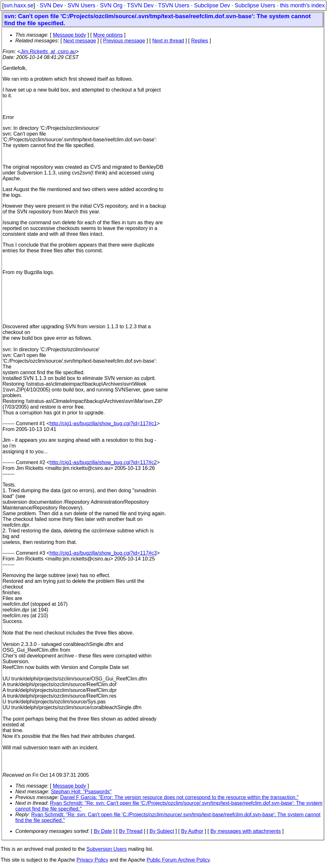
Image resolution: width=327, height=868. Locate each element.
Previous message (124, 41)
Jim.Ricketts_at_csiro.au (48, 52)
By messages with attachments (246, 831)
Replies (200, 41)
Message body (69, 35)
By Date (103, 831)
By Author (192, 831)
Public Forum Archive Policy (178, 860)
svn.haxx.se (19, 5)
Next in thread (168, 41)
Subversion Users (107, 849)
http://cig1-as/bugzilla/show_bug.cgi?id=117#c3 (103, 553)
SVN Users (81, 5)
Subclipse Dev (212, 5)
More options (108, 35)
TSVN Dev (140, 5)
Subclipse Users (255, 5)
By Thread (131, 831)
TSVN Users (174, 5)
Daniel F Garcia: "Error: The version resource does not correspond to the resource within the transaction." (180, 797)
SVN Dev (51, 5)
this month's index (302, 5)
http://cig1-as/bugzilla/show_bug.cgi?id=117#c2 (103, 462)
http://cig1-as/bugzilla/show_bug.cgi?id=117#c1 (103, 423)
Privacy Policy (92, 860)
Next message (80, 41)
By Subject (162, 831)
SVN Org (111, 5)
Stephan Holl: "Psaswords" (81, 792)
